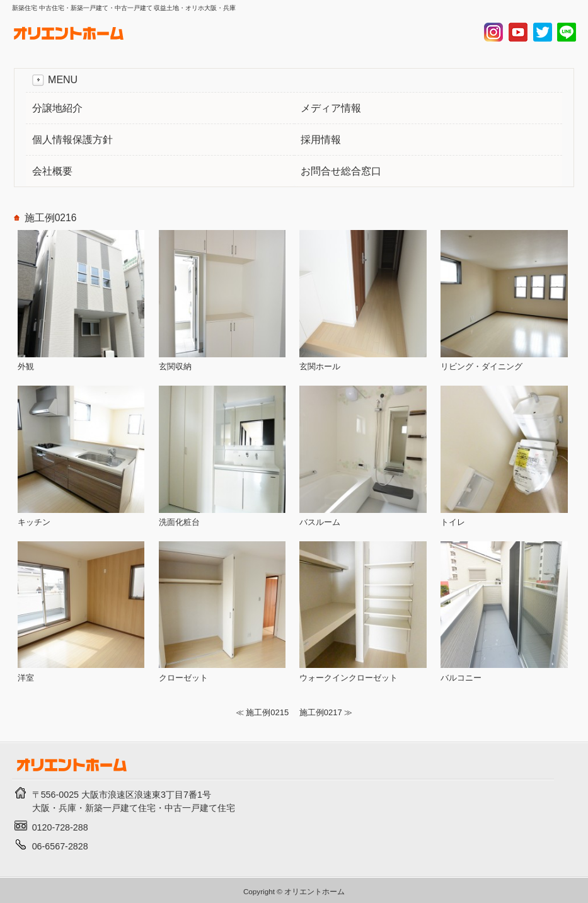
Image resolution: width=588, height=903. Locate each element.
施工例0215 (267, 712)
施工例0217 (321, 712)
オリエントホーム (314, 891)
